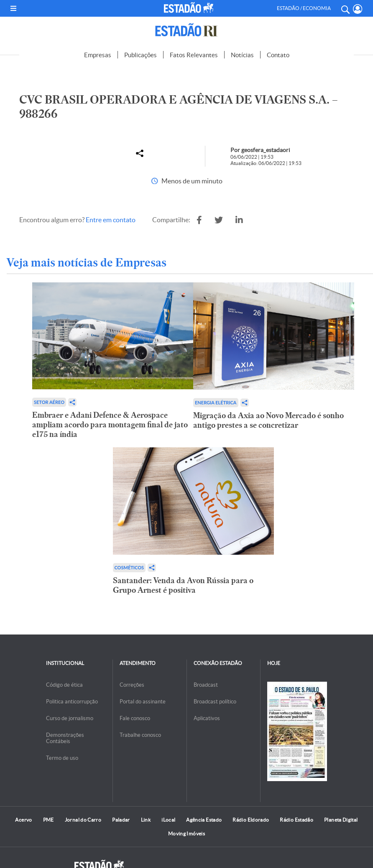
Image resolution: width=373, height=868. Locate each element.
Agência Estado (204, 820)
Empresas (98, 55)
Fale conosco (135, 718)
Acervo (23, 820)
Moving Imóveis (186, 834)
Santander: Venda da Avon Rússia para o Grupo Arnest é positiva (183, 585)
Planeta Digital (341, 820)
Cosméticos (129, 567)
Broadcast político (215, 702)
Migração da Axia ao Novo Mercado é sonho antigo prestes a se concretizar (268, 420)
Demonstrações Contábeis (65, 738)
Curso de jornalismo (70, 718)
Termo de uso (62, 758)
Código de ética (64, 685)
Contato (278, 55)
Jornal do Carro (83, 820)
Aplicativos (207, 718)
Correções (132, 685)
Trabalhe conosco (140, 735)
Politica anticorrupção (72, 702)
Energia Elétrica (216, 402)
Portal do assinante (143, 702)
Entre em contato (111, 220)
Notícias (242, 55)
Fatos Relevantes (194, 55)
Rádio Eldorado (251, 820)
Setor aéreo (49, 402)
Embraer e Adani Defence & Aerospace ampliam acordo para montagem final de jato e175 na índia (110, 425)
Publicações (141, 55)
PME (49, 820)
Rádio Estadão (296, 820)
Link (146, 820)
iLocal (168, 820)
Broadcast (206, 685)
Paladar (121, 820)
